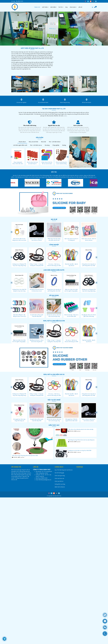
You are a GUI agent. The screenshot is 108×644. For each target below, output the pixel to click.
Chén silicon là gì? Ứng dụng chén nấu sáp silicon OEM (25, 455)
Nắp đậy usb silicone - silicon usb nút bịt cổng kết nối (54, 341)
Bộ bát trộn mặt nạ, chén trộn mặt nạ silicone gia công (71, 315)
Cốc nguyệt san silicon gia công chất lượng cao (37, 420)
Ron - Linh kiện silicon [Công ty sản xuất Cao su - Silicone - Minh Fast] (55, 142)
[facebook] (86, 1)
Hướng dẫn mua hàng (60, 484)
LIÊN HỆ (80, 7)
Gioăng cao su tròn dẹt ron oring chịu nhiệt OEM (80, 450)
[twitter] (89, 1)
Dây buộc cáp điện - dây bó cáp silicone (89, 265)
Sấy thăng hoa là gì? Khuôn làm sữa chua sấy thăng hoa (81, 440)
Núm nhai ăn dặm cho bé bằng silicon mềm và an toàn (37, 239)
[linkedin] (96, 1)
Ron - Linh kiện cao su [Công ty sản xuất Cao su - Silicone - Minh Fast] (36, 145)
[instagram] (94, 1)
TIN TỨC (61, 7)
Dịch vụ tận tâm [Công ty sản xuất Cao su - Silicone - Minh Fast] (30, 125)
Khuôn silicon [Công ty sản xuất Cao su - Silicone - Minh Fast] (22, 142)
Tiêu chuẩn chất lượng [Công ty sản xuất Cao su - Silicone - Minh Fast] (54, 125)
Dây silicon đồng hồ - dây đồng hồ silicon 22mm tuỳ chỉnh (37, 316)
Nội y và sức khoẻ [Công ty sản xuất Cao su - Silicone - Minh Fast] (33, 142)
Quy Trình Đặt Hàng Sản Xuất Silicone (64, 470)
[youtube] (91, 1)
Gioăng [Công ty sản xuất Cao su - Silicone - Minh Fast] (64, 145)
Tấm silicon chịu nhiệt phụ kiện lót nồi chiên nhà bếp (81, 429)
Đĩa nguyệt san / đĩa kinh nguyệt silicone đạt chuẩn (89, 420)
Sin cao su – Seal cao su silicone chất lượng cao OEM (71, 265)
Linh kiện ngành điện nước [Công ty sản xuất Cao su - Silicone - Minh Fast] (20, 145)
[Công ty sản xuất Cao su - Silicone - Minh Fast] (15, 7)
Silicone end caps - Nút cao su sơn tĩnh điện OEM (89, 315)
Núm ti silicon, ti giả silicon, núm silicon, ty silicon (54, 239)
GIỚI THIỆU (45, 7)
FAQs (66, 7)
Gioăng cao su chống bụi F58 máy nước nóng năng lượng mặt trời (37, 265)
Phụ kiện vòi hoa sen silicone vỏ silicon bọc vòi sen (54, 290)
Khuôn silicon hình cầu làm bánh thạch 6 (47, 163)
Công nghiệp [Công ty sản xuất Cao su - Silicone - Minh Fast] (56, 145)
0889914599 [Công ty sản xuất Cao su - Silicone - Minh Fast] (20, 1)
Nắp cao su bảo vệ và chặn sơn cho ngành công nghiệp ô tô (19, 265)
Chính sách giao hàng (60, 476)
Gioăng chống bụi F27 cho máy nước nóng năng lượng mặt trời (19, 290)
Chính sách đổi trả (59, 481)
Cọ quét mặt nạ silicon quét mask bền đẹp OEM (54, 315)
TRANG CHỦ (37, 7)
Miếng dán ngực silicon (19, 419)
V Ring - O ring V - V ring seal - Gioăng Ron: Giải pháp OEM (54, 265)
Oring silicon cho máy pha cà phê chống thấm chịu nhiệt (71, 290)
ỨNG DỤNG (73, 7)
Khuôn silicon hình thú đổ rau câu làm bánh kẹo (61, 163)
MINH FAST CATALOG (60, 487)
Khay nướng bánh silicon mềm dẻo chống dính (32, 163)
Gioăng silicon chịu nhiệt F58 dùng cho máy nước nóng (37, 290)
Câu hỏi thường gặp (59, 473)
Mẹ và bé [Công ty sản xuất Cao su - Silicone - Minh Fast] (44, 142)
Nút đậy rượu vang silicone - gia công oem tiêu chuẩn (19, 315)
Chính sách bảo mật (59, 478)
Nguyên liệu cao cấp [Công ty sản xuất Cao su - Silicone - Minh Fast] (78, 125)
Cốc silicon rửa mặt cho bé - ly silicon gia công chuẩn (19, 239)
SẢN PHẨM (53, 7)
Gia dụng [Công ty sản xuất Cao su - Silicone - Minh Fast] (47, 145)
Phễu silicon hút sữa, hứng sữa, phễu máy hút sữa (71, 239)
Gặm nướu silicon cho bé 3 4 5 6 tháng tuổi (89, 239)
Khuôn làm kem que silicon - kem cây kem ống (18, 163)
